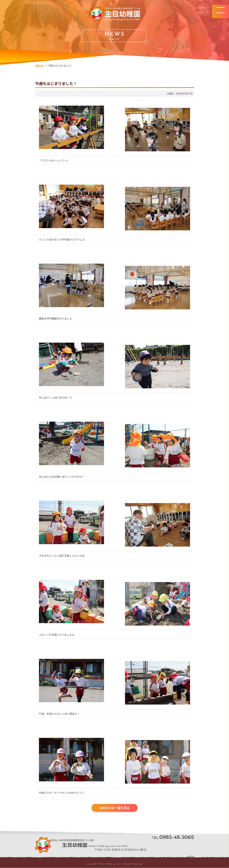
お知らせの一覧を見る (114, 808)
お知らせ (39, 65)
